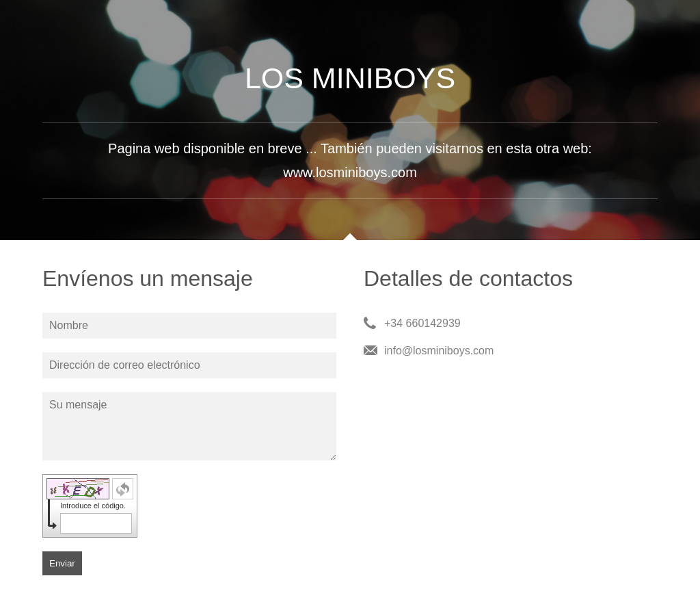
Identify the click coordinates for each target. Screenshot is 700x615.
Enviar (62, 563)
